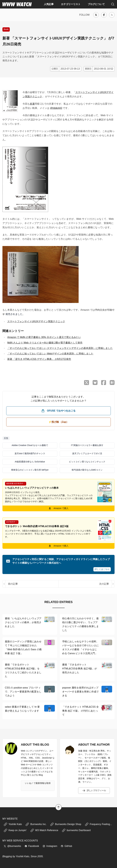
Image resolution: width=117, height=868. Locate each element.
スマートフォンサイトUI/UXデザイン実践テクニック (36, 321)
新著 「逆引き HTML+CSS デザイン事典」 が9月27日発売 (39, 359)
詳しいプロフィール (94, 791)
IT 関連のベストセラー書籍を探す (87, 445)
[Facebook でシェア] (104, 383)
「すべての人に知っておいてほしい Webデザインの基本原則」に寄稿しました (50, 354)
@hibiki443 (56, 108)
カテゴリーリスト (71, 4)
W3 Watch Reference (44, 830)
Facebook (32, 846)
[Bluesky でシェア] (95, 383)
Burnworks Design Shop (66, 824)
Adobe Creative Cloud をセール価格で (30, 445)
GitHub (66, 846)
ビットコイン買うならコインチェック (87, 462)
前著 (32, 104)
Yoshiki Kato (13, 824)
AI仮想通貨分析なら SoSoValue (30, 462)
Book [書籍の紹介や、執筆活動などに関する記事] (6, 29)
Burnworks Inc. (36, 824)
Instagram (50, 846)
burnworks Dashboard (76, 830)
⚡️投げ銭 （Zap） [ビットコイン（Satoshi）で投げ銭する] (59, 422)
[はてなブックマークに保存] (112, 383)
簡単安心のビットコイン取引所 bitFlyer (30, 470)
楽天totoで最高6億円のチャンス (30, 453)
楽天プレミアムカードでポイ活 (87, 453)
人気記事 (49, 4)
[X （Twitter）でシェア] (87, 383)
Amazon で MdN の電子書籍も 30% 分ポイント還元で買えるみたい (44, 337)
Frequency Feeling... (98, 824)
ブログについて (96, 4)
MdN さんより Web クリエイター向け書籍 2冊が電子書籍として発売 (45, 343)
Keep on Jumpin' (15, 830)
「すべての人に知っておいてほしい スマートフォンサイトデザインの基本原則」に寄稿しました (60, 348)
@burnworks (12, 846)
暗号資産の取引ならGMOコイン (87, 470)
